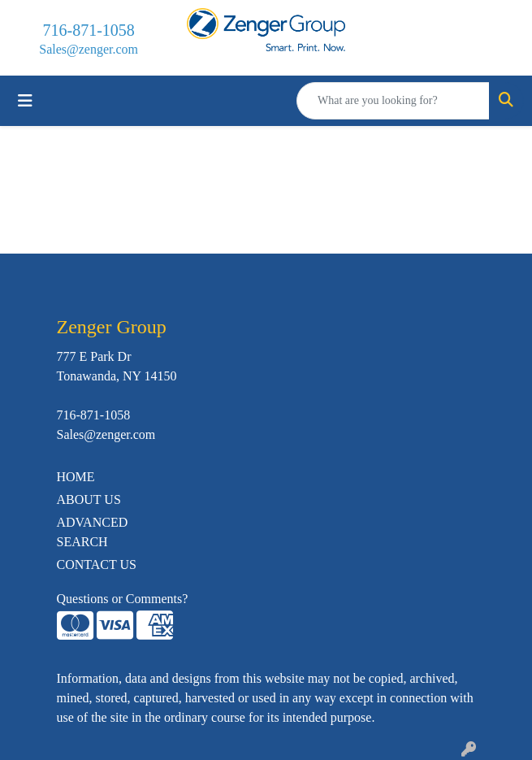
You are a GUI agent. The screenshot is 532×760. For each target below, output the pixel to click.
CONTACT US (97, 565)
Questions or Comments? (123, 599)
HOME (76, 477)
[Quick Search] (393, 101)
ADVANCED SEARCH (93, 532)
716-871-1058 (89, 30)
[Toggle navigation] (25, 101)
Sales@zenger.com (89, 49)
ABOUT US (89, 499)
